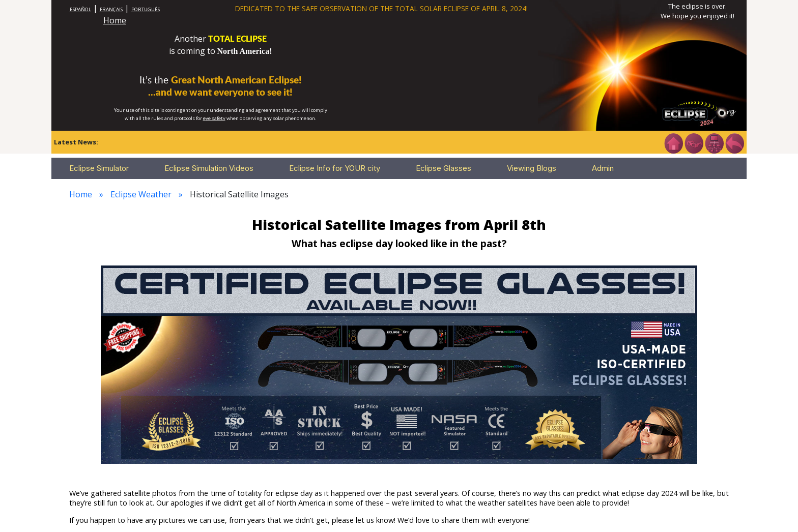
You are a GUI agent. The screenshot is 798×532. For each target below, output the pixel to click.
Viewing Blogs (532, 168)
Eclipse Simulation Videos (209, 168)
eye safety (214, 118)
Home (115, 20)
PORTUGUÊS (146, 9)
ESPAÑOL (80, 9)
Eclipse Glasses (444, 168)
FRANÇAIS (111, 9)
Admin (603, 168)
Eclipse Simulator (99, 168)
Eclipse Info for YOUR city (335, 168)
